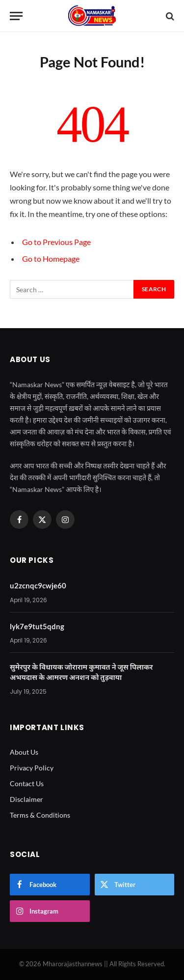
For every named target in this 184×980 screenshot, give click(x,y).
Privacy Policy (32, 768)
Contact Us (27, 783)
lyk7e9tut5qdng (37, 626)
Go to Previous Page (56, 242)
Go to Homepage (51, 259)
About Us (24, 752)
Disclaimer (26, 799)
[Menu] (16, 16)
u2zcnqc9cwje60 (38, 585)
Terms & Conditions (40, 815)
